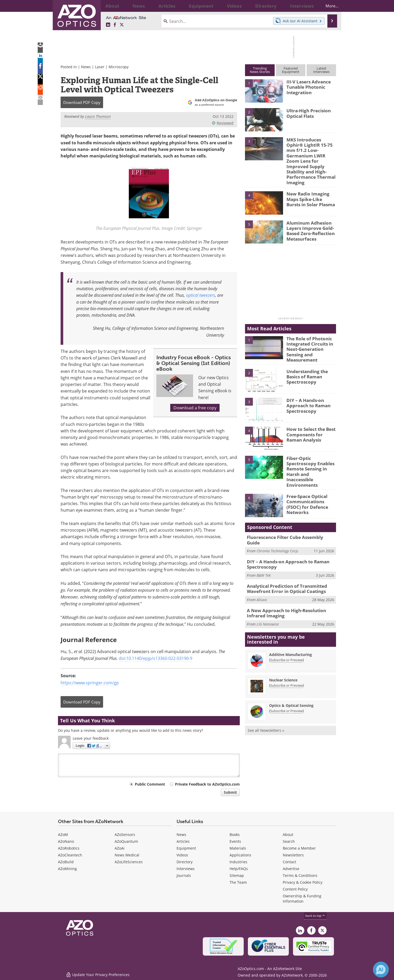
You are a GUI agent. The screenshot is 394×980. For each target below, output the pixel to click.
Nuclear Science (283, 646)
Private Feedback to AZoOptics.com (207, 784)
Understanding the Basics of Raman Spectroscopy (305, 357)
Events (235, 841)
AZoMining (67, 869)
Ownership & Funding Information (302, 899)
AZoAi (120, 848)
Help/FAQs (239, 869)
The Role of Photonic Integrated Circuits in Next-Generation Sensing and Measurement (311, 330)
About (288, 835)
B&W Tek (264, 544)
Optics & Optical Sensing (291, 671)
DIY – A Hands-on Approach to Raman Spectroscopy (306, 386)
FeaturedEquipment (291, 70)
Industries (238, 862)
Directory (185, 862)
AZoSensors (125, 835)
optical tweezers (201, 295)
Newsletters (293, 855)
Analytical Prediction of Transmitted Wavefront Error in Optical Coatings (283, 556)
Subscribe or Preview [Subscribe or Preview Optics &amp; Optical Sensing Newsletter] (286, 676)
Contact (289, 862)
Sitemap (237, 875)
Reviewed (223, 123)
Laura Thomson (98, 116)
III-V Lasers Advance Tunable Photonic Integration (306, 86)
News (86, 67)
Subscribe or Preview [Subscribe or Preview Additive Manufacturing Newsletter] (286, 626)
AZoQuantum (126, 841)
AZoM (63, 835)
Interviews (186, 869)
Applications (240, 855)
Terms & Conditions (300, 875)
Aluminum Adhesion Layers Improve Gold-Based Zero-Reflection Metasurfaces (308, 215)
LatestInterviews (321, 70)
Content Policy (295, 889)
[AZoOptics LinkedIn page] (108, 25)
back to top (315, 916)
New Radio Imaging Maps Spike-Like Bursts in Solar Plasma (311, 183)
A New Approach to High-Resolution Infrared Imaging (291, 579)
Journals (184, 875)
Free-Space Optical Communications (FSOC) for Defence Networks (310, 473)
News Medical (127, 855)
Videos (182, 855)
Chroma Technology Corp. (278, 518)
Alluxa (262, 567)
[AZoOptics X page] (122, 25)
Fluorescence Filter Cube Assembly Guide (288, 510)
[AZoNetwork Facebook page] (115, 25)
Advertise (291, 869)
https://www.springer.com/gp (90, 683)
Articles (183, 841)
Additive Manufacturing (291, 620)
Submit (230, 792)
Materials (238, 848)
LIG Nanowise (268, 590)
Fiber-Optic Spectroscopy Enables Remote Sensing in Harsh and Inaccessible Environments (311, 448)
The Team (238, 882)
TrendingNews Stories (260, 70)
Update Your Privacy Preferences (98, 973)
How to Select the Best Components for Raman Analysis (310, 415)
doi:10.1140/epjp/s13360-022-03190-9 (156, 658)
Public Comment (150, 784)
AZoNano (66, 841)
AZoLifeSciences (129, 862)
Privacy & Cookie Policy (303, 882)
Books (235, 835)
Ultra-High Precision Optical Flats (306, 113)
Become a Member (299, 848)
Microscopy (119, 67)
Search (289, 841)
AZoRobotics (69, 848)
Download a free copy (195, 408)
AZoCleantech (70, 855)
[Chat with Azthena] (381, 970)
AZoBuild (66, 862)
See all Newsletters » (266, 696)
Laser (100, 67)
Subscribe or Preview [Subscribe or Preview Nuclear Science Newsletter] (286, 651)
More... (327, 6)
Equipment (186, 848)
